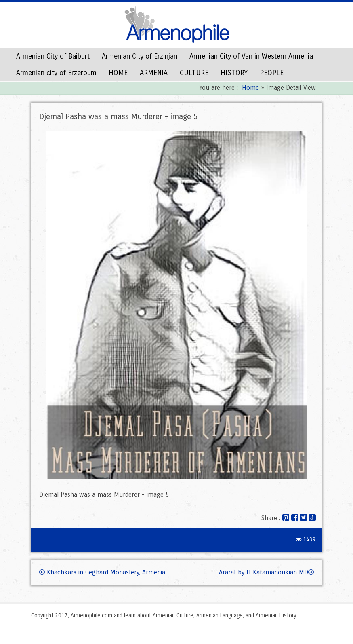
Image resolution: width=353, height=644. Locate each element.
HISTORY (234, 73)
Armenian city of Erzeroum (56, 73)
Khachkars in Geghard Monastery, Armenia (102, 572)
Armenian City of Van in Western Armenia (251, 56)
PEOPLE (272, 73)
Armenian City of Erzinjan (140, 56)
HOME (118, 73)
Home (250, 88)
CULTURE (194, 73)
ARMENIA (154, 73)
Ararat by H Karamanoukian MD (266, 572)
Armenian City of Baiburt (53, 56)
